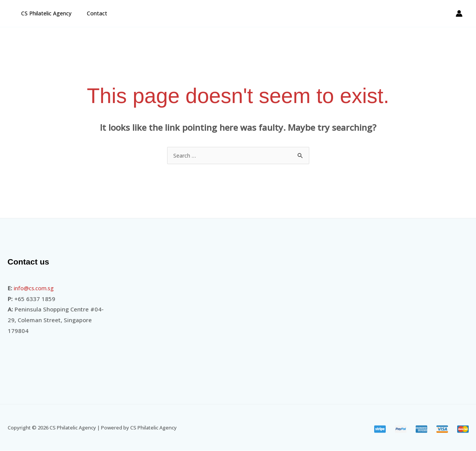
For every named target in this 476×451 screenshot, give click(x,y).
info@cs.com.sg (36, 288)
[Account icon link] (459, 13)
